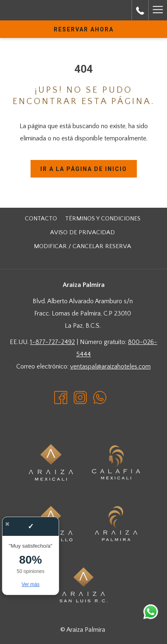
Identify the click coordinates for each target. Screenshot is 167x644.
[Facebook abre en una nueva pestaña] (61, 397)
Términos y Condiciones (103, 219)
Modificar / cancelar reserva (82, 246)
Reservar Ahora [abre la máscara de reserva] (84, 29)
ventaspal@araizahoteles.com (110, 366)
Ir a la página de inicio (84, 169)
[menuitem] (41, 219)
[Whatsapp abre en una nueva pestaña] (100, 397)
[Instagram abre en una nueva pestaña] (80, 397)
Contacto (41, 219)
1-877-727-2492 (53, 342)
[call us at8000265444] (140, 10)
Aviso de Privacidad (82, 232)
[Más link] (158, 10)
